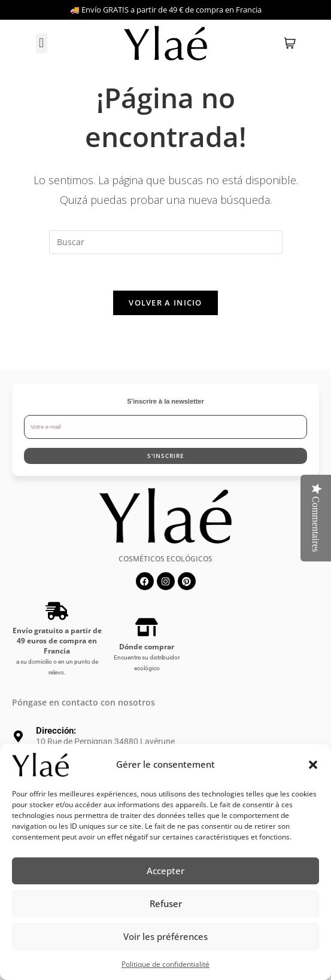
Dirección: (56, 731)
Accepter (165, 871)
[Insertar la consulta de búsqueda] (166, 242)
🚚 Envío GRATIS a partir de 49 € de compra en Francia (166, 10)
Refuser (166, 903)
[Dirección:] (18, 737)
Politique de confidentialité (165, 964)
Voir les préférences (165, 936)
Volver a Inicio (165, 303)
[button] (313, 765)
